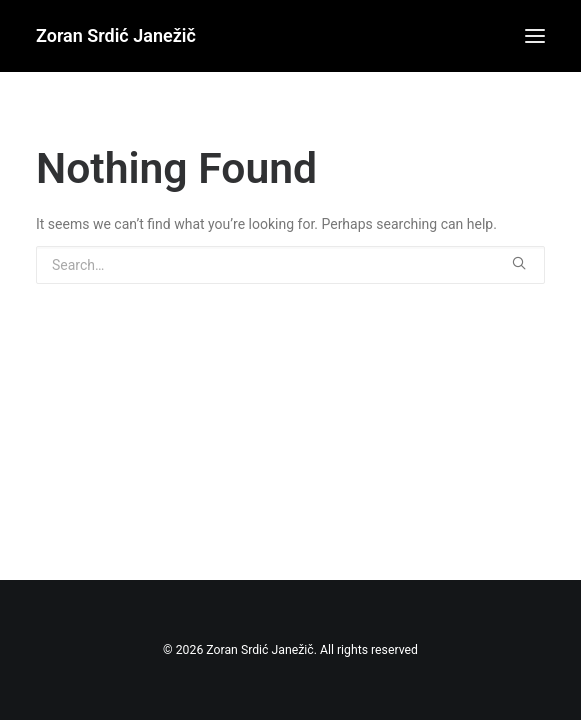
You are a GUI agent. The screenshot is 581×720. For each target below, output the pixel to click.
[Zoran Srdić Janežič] (116, 36)
